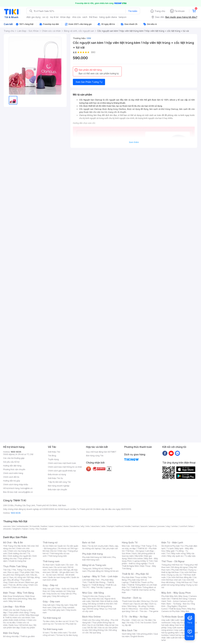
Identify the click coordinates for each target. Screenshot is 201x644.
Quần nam (60, 565)
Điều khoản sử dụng (57, 474)
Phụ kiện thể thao (179, 570)
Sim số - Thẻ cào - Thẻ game (145, 611)
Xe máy (130, 623)
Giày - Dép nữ (50, 585)
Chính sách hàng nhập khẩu (16, 484)
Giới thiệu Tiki (54, 452)
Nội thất (95, 601)
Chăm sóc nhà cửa (20, 587)
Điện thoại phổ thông (18, 599)
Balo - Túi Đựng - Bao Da (178, 604)
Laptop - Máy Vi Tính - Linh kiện (100, 576)
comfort (183, 526)
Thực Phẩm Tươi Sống (15, 566)
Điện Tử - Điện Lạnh (172, 542)
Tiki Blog (52, 456)
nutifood (120, 526)
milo (88, 526)
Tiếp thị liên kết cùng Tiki (59, 482)
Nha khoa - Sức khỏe (139, 609)
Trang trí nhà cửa (90, 596)
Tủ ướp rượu (190, 556)
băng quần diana (108, 17)
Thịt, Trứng (17, 570)
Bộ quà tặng (95, 633)
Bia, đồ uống (13, 580)
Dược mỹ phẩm (28, 628)
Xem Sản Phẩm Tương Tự (89, 82)
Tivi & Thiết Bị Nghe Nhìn (138, 565)
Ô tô (137, 623)
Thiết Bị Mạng (98, 585)
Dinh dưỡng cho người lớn (20, 556)
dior (14, 526)
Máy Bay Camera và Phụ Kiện (178, 610)
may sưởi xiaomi (175, 628)
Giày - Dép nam (51, 602)
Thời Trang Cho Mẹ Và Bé (15, 546)
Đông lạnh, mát (22, 575)
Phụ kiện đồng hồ (95, 571)
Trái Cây (7, 570)
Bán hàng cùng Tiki (95, 456)
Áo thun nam (48, 565)
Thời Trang (146, 546)
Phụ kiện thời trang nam (99, 558)
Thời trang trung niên (57, 556)
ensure (59, 526)
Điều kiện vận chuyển (57, 490)
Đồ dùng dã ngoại (180, 567)
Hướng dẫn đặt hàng (12, 466)
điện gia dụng (33, 17)
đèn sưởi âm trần (174, 638)
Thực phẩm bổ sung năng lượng (180, 584)
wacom (144, 526)
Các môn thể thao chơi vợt (179, 579)
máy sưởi (166, 620)
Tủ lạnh (170, 548)
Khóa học (146, 601)
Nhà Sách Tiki (130, 630)
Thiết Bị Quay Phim (177, 609)
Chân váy (62, 551)
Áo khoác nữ (64, 548)
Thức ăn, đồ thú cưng (18, 585)
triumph (111, 526)
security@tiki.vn (26, 492)
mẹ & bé (54, 17)
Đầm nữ (53, 546)
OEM (89, 38)
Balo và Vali (89, 542)
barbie (44, 526)
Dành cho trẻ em (17, 582)
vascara (7, 526)
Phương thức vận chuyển (14, 469)
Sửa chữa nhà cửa (95, 599)
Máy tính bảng (16, 601)
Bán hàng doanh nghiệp (59, 486)
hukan (25, 529)
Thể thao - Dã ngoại (135, 551)
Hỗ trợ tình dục (26, 625)
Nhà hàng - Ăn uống (137, 606)
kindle (128, 526)
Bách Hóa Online (91, 617)
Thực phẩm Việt (27, 572)
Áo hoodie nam (55, 570)
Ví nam (46, 633)
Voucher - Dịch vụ (132, 598)
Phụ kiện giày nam (56, 610)
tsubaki (44, 529)
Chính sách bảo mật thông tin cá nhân (65, 467)
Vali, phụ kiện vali (110, 548)
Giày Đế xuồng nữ (60, 596)
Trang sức (87, 569)
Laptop (108, 587)
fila (37, 529)
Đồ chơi (31, 546)
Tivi (168, 553)
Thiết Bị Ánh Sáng (179, 599)
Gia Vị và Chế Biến (96, 625)
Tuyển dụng (53, 459)
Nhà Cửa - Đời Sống (93, 593)
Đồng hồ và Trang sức (94, 565)
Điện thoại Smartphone (14, 596)
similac (175, 526)
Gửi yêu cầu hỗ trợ (11, 462)
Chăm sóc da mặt (11, 610)
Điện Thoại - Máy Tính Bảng (18, 593)
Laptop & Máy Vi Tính (143, 561)
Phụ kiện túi (71, 624)
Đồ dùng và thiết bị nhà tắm (101, 604)
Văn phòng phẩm (145, 634)
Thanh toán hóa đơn (131, 601)
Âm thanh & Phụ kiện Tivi (173, 546)
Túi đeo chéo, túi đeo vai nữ (55, 621)
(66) (93, 52)
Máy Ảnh (185, 611)
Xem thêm (134, 142)
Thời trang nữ (50, 542)
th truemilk (35, 526)
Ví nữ (72, 621)
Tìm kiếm (133, 11)
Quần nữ (62, 546)
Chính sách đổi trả (11, 477)
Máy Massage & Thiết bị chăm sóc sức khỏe (21, 616)
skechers (96, 526)
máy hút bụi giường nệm (178, 631)
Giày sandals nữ (58, 591)
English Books (137, 636)
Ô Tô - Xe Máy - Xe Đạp (135, 617)
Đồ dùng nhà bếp (11, 636)
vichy (32, 529)
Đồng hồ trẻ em (112, 571)
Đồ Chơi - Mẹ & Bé (13, 542)
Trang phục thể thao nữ (172, 565)
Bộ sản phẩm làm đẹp (20, 626)
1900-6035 (16, 452)
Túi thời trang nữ (52, 618)
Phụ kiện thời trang (92, 554)
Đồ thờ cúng (93, 609)
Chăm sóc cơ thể (17, 615)
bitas (191, 526)
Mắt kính (107, 557)
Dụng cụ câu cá (174, 575)
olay (168, 526)
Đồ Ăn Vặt (92, 628)
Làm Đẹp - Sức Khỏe (14, 607)
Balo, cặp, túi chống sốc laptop (100, 547)
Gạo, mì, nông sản (18, 577)
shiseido (7, 529)
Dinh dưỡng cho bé (17, 553)
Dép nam (57, 607)
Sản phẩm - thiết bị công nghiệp (140, 562)
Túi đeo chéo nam (59, 633)
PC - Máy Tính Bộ (95, 587)
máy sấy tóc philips (181, 623)
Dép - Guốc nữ (62, 589)
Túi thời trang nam (53, 629)
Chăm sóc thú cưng (91, 620)
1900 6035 (16, 513)
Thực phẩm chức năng (18, 613)
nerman (136, 526)
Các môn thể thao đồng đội (179, 577)
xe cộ (45, 17)
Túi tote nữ (60, 624)
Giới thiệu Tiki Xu (55, 478)
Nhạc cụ (103, 609)
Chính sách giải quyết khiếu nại (62, 471)
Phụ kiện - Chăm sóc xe (133, 620)
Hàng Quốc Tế (130, 542)
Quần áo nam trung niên (59, 577)
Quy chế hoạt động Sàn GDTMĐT (101, 452)
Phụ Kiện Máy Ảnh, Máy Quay (175, 596)
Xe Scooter (146, 623)
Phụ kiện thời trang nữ (92, 557)
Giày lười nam (49, 605)
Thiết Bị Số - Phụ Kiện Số (135, 574)
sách (85, 17)
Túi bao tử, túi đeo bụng (67, 635)
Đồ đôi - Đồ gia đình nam (63, 572)
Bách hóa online (135, 558)
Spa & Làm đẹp (141, 604)
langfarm (17, 529)
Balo (84, 546)
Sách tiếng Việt (129, 634)
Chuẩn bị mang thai (18, 561)
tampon (123, 17)
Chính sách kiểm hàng (13, 473)
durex (66, 526)
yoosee (161, 526)
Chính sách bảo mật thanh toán (62, 463)
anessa (152, 526)
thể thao (93, 17)
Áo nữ (45, 546)
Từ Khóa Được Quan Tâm (175, 617)
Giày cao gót (49, 589)
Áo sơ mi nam (60, 567)
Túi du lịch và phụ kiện (98, 546)
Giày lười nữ (66, 594)
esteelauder (23, 526)
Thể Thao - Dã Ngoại (173, 561)
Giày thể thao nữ (184, 582)
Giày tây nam (62, 605)
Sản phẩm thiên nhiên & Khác (19, 619)
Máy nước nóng (178, 553)
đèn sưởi (175, 620)
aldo (103, 526)
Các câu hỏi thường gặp (14, 458)
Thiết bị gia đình (27, 636)
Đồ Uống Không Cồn (99, 630)
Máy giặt (170, 551)
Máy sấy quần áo (175, 556)
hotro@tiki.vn (26, 488)
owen (51, 526)
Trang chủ (160, 11)
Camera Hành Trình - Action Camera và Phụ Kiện (179, 601)
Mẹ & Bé (139, 556)
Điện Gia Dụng (11, 633)
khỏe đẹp (65, 17)
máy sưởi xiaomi (182, 630)
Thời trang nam (51, 561)
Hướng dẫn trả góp (12, 481)
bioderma (75, 526)
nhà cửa (76, 17)
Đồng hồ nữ (98, 569)
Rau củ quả (13, 572)
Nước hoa (13, 625)
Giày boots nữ (53, 594)
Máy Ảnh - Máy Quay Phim (176, 593)
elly (83, 526)
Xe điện (148, 620)
